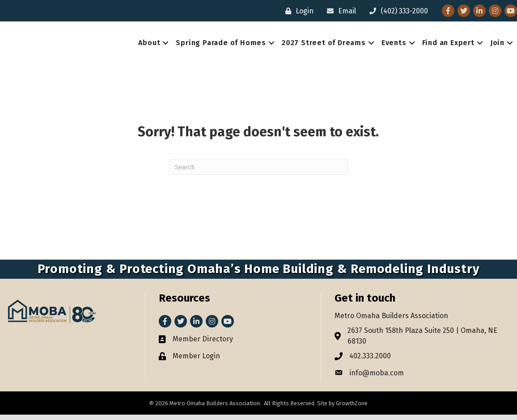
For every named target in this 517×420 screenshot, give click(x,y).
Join (497, 45)
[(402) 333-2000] (396, 11)
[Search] (258, 172)
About (149, 45)
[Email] (339, 11)
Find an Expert (448, 45)
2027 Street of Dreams (324, 45)
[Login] (297, 11)
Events (394, 45)
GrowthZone (352, 409)
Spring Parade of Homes (221, 45)
